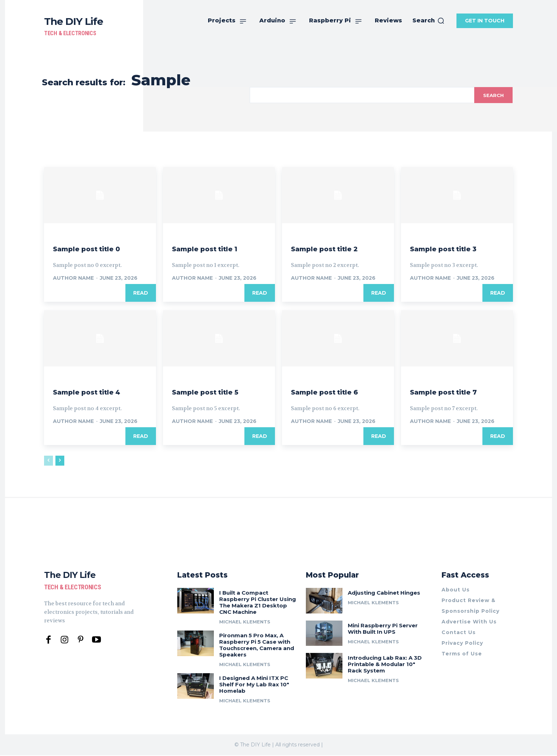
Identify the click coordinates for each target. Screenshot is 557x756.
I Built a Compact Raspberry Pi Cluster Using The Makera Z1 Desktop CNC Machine (258, 603)
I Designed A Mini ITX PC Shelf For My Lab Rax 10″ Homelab (254, 685)
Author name (73, 278)
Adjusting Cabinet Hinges (384, 593)
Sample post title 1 (214, 248)
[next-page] (60, 461)
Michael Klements (245, 622)
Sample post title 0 (96, 248)
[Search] (493, 95)
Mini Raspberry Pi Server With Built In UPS (383, 629)
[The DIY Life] (74, 26)
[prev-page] (48, 461)
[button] (429, 21)
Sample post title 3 (453, 248)
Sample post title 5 (215, 392)
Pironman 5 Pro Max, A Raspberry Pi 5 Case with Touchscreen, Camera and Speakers (257, 645)
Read (141, 293)
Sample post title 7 (453, 392)
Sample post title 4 (97, 392)
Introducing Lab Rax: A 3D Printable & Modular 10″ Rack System (385, 665)
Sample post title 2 (334, 248)
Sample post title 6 (334, 392)
